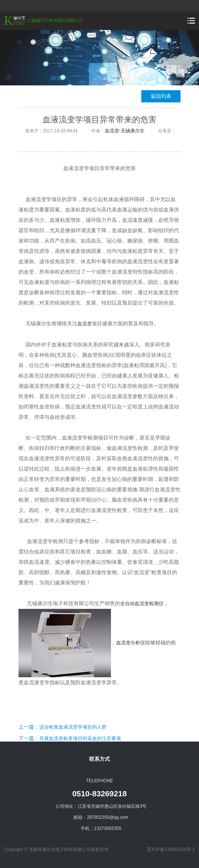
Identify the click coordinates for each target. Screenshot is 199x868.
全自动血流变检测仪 (142, 603)
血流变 (85, 324)
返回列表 (161, 96)
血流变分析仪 (131, 643)
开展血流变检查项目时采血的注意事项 (80, 738)
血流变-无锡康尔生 (125, 131)
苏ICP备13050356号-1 (171, 849)
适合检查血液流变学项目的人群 (73, 727)
